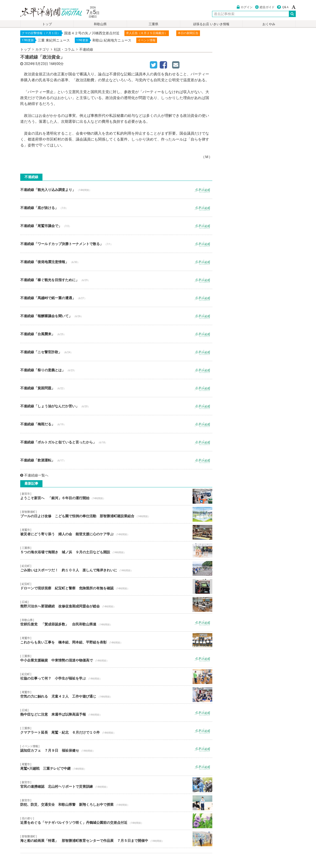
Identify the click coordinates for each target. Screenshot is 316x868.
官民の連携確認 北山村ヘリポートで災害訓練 (116, 785)
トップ (47, 24)
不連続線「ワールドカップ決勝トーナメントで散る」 (116, 244)
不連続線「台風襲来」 (116, 334)
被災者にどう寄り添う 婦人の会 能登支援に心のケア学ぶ (116, 532)
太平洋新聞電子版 (48, 12)
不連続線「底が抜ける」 (116, 208)
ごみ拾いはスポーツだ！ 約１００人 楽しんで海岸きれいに (116, 568)
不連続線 (86, 49)
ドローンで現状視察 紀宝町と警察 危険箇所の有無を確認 (116, 586)
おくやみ (269, 24)
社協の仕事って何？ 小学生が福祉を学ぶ (116, 677)
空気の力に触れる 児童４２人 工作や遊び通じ (116, 695)
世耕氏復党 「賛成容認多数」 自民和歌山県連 (116, 622)
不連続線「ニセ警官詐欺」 (116, 352)
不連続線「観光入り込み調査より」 (116, 190)
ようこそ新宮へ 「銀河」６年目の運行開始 (116, 496)
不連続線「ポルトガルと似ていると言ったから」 (116, 442)
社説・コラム (64, 49)
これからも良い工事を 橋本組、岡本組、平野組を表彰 (116, 641)
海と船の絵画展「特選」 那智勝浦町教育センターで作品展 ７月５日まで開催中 (116, 839)
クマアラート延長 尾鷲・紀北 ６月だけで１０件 (116, 731)
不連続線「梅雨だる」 (116, 424)
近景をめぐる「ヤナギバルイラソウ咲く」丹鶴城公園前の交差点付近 (116, 821)
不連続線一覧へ (34, 475)
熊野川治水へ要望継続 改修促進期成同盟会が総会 (116, 604)
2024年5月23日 (36, 64)
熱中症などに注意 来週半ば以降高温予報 (116, 713)
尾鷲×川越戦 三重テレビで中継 (116, 767)
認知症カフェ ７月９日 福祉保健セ (116, 749)
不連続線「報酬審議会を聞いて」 (116, 316)
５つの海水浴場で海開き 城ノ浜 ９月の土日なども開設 (116, 550)
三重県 (153, 24)
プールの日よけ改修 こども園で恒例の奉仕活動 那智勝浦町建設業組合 (116, 514)
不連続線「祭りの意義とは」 (116, 370)
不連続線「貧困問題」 (116, 388)
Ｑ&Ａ (283, 7)
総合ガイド (265, 7)
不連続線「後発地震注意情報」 (116, 262)
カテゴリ (42, 49)
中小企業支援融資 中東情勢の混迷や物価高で (116, 659)
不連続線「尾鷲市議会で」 (116, 226)
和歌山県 (100, 24)
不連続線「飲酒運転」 (116, 460)
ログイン (245, 7)
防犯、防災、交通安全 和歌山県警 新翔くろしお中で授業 (116, 803)
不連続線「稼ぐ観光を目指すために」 (116, 280)
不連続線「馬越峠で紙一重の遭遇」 (116, 298)
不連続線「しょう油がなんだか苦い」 (116, 406)
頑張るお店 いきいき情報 (211, 24)
